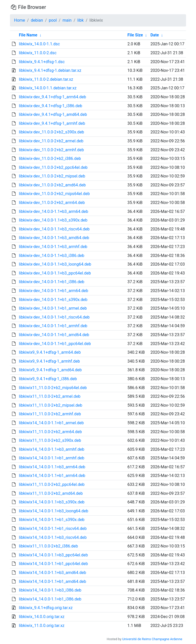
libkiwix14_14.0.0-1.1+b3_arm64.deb (52, 467)
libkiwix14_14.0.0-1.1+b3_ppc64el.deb (53, 555)
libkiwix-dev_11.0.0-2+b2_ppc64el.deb (53, 167)
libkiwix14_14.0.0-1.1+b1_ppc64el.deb (53, 564)
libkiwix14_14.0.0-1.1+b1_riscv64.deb (53, 529)
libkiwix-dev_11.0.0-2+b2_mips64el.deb (54, 194)
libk (81, 20)
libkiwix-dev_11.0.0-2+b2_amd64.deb (52, 185)
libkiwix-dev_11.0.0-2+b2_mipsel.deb (52, 176)
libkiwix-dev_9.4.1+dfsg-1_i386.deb (51, 106)
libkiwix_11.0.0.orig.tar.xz (42, 626)
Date (155, 35)
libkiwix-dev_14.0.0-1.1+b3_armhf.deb (53, 247)
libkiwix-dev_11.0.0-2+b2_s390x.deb (51, 132)
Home (20, 20)
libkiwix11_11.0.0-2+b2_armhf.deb (50, 414)
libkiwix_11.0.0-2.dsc (38, 53)
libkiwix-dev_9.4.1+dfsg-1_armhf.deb (52, 123)
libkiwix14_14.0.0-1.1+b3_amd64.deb (53, 573)
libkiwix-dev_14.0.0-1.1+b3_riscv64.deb (54, 229)
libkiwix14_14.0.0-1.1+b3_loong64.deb (54, 511)
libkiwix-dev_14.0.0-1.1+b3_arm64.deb (54, 211)
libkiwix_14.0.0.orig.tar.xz (42, 617)
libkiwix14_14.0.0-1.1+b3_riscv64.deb (53, 537)
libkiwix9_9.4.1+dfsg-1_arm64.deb (50, 352)
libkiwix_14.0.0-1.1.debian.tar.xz (48, 88)
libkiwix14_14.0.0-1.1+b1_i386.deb (50, 599)
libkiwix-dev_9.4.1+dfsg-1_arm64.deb (52, 97)
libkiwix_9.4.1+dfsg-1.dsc (42, 62)
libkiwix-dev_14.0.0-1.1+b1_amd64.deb (54, 335)
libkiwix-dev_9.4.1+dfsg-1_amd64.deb (53, 114)
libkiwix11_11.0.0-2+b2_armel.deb (50, 396)
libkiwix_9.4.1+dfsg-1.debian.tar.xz (50, 70)
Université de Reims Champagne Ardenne (152, 639)
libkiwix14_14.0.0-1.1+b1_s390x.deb (52, 520)
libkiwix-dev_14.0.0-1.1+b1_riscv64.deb (54, 317)
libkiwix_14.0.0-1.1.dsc (39, 44)
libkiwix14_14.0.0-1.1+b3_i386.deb (50, 590)
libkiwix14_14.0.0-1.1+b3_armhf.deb (52, 449)
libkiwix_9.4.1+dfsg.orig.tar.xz (46, 608)
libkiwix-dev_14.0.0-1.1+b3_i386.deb (52, 256)
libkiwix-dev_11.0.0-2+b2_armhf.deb (51, 150)
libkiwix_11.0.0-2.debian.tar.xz (46, 79)
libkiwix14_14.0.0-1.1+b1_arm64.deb (52, 476)
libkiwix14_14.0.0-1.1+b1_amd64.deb (53, 581)
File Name (28, 35)
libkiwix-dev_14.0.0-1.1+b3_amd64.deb (54, 238)
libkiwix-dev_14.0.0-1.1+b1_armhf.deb (53, 326)
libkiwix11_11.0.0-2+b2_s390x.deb (50, 440)
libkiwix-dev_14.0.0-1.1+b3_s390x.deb (53, 220)
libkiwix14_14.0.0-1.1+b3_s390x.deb (52, 502)
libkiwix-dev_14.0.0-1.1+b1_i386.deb (52, 282)
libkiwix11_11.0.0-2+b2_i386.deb (48, 546)
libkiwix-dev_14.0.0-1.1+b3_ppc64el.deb (55, 273)
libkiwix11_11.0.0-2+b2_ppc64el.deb (52, 484)
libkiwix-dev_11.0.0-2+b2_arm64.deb (52, 203)
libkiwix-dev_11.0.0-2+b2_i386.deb (50, 159)
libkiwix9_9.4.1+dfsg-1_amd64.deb (50, 370)
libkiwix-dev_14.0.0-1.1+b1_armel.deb (53, 308)
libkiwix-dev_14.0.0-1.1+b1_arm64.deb (54, 291)
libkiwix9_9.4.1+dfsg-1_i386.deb (48, 379)
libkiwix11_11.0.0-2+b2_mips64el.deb (53, 388)
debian (37, 20)
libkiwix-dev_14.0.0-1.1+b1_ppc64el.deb (55, 344)
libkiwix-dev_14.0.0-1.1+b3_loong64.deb (55, 264)
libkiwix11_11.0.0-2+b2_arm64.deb (50, 432)
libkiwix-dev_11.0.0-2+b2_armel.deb (51, 141)
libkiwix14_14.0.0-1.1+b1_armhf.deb (52, 458)
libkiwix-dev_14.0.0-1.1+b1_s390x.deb (53, 300)
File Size (135, 35)
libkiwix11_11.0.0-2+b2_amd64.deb (51, 493)
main (67, 20)
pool (53, 20)
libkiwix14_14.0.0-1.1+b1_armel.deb (51, 423)
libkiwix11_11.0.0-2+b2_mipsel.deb (51, 405)
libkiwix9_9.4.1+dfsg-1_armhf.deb (49, 361)
